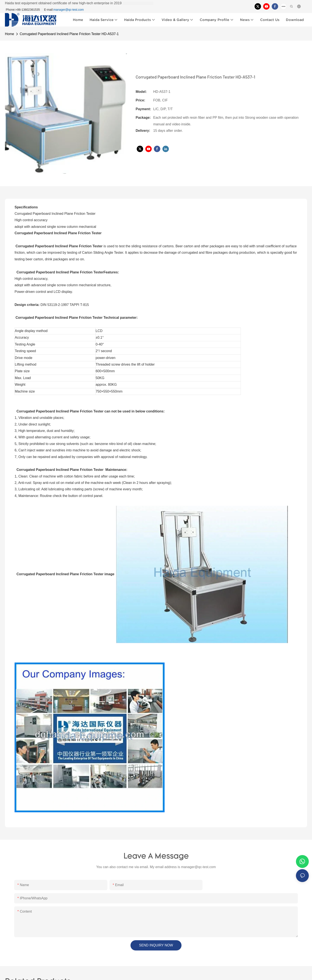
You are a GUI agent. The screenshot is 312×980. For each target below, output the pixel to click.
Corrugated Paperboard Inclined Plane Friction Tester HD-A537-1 (69, 34)
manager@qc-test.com (69, 10)
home (10, 34)
